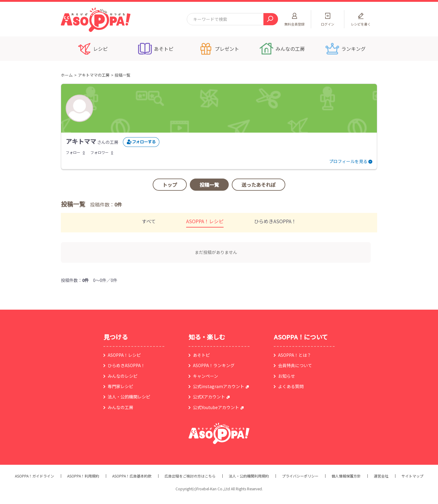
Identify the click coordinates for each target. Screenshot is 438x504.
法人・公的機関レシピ (129, 397)
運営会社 (381, 476)
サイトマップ (412, 476)
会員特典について (295, 365)
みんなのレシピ (123, 376)
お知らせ (287, 376)
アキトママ (81, 141)
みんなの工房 (120, 407)
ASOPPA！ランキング (214, 365)
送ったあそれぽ (259, 185)
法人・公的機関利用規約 (249, 476)
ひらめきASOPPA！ (275, 221)
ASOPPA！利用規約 (83, 476)
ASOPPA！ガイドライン (35, 476)
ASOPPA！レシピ (205, 221)
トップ (170, 185)
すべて (149, 221)
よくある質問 (291, 386)
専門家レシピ (120, 386)
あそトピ (201, 355)
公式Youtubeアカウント (216, 407)
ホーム (67, 75)
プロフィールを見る (348, 161)
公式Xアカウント (209, 397)
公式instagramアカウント (219, 386)
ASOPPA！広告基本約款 (132, 476)
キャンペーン (205, 376)
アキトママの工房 (94, 75)
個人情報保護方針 (346, 476)
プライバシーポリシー (300, 476)
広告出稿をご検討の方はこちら (190, 476)
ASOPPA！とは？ (295, 355)
